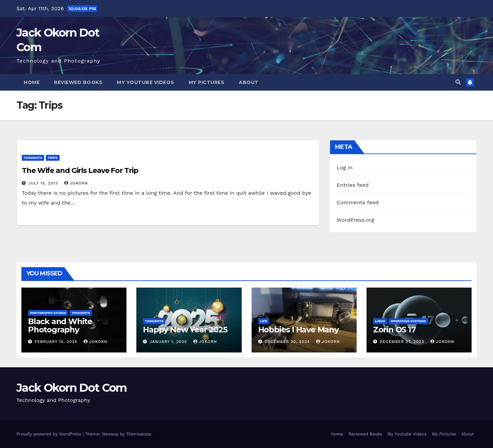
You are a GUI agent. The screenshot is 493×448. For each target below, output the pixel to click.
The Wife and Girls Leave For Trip (80, 170)
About (249, 82)
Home (32, 82)
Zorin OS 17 (394, 330)
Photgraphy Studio (48, 313)
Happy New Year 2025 (185, 330)
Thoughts (33, 158)
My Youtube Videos (146, 82)
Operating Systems (408, 321)
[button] (458, 82)
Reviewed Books (78, 82)
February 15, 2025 (57, 342)
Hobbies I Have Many (298, 330)
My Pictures (207, 82)
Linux (380, 321)
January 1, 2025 (169, 342)
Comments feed (358, 202)
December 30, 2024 (288, 342)
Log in (344, 168)
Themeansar (139, 434)
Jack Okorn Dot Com (71, 388)
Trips (53, 158)
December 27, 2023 (403, 342)
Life (264, 321)
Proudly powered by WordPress (50, 434)
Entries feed (353, 185)
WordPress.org (355, 220)
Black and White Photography (60, 325)
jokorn (76, 183)
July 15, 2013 (44, 183)
